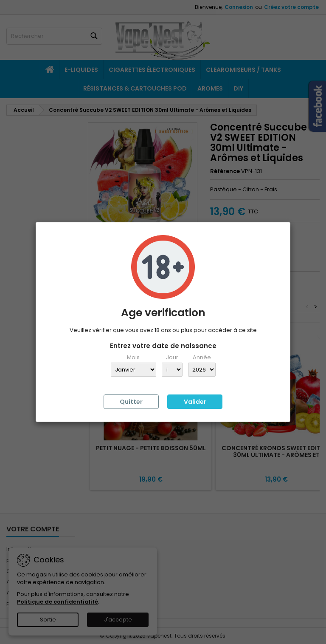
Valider (195, 402)
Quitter (131, 402)
